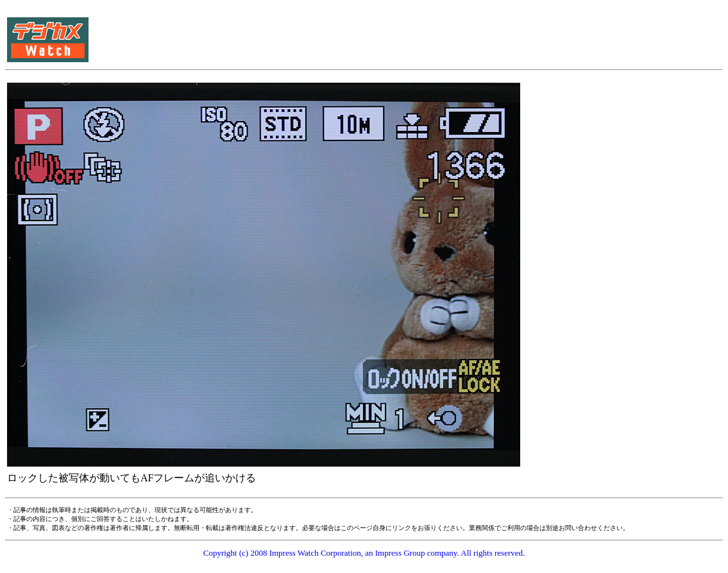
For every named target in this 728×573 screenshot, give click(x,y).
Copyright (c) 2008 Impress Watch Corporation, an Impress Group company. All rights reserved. (364, 553)
